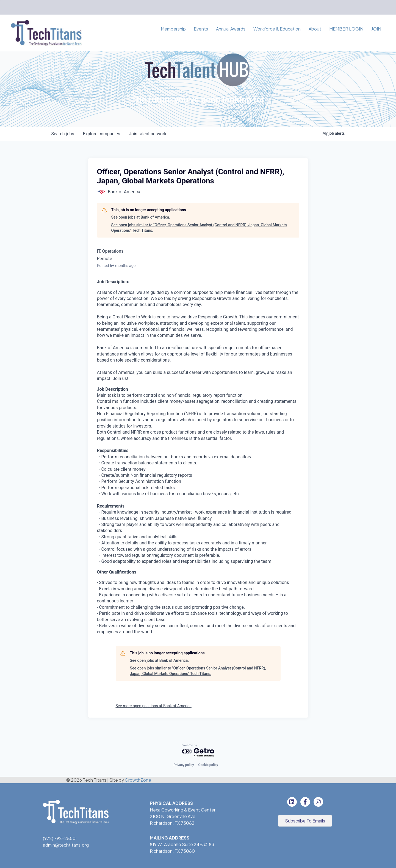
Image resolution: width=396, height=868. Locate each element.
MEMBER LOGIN (346, 29)
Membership (173, 29)
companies (102, 134)
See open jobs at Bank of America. (141, 217)
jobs (63, 134)
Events (201, 29)
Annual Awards (231, 29)
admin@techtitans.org (66, 846)
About (315, 29)
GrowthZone (138, 780)
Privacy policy (184, 765)
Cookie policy (208, 765)
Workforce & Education (277, 29)
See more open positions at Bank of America (154, 706)
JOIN (376, 29)
